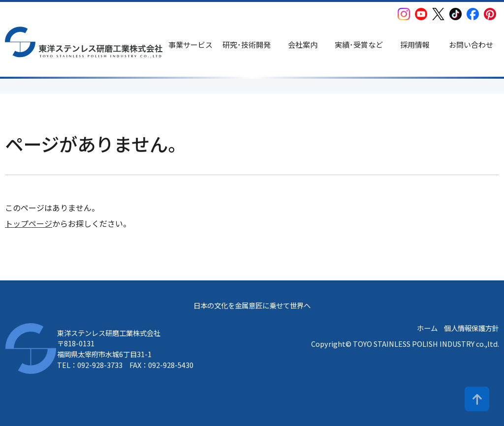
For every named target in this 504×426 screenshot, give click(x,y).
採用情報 (415, 45)
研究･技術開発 (247, 45)
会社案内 (303, 45)
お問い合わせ (471, 45)
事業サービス (190, 45)
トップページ (29, 223)
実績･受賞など (359, 45)
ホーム (427, 328)
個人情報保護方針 (472, 328)
